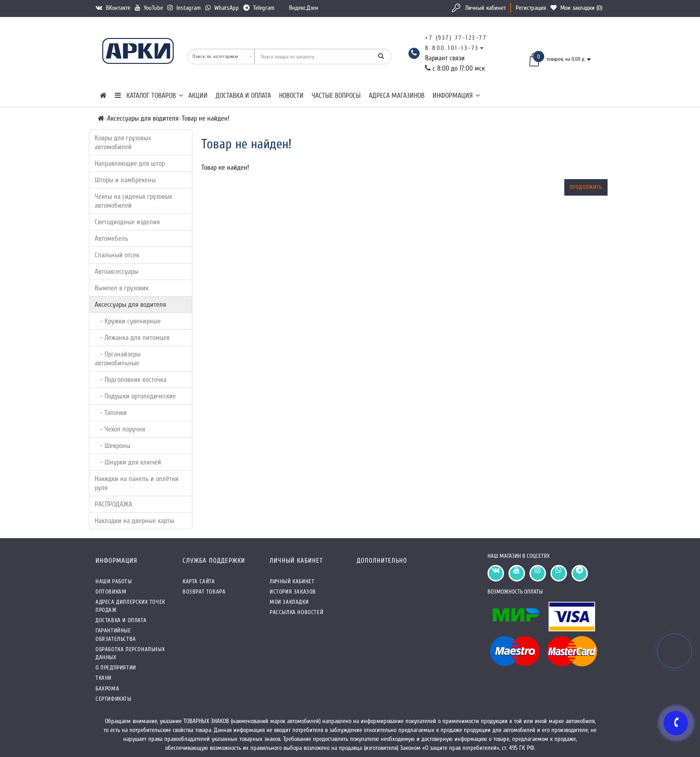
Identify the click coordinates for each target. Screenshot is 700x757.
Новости (291, 96)
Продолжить (586, 187)
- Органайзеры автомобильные (118, 359)
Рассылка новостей (296, 612)
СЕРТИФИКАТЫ (114, 699)
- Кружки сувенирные (128, 321)
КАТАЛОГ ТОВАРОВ (149, 96)
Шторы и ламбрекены (125, 180)
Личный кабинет (485, 8)
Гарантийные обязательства (116, 634)
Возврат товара (204, 592)
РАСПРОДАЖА (113, 504)
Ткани (104, 678)
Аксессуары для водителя (130, 305)
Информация (456, 96)
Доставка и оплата (243, 96)
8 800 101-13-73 (452, 48)
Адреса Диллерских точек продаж (130, 606)
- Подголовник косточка (131, 380)
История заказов (293, 592)
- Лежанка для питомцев (132, 338)
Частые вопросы (336, 96)
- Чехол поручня (120, 429)
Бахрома (107, 688)
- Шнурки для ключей (128, 462)
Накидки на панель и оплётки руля (137, 483)
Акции (198, 96)
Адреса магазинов (397, 96)
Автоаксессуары (117, 272)
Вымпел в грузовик (122, 288)
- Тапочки (111, 413)
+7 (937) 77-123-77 (456, 38)
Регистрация (531, 8)
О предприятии (116, 667)
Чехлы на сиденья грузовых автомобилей (133, 201)
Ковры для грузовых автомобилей (123, 142)
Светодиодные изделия (127, 222)
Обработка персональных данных (130, 653)
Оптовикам (111, 592)
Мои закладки (289, 602)
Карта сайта (199, 581)
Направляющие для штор (130, 163)
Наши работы (114, 581)
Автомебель (111, 238)
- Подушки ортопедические (135, 396)
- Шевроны (112, 446)
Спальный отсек (117, 255)
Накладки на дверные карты (134, 521)
